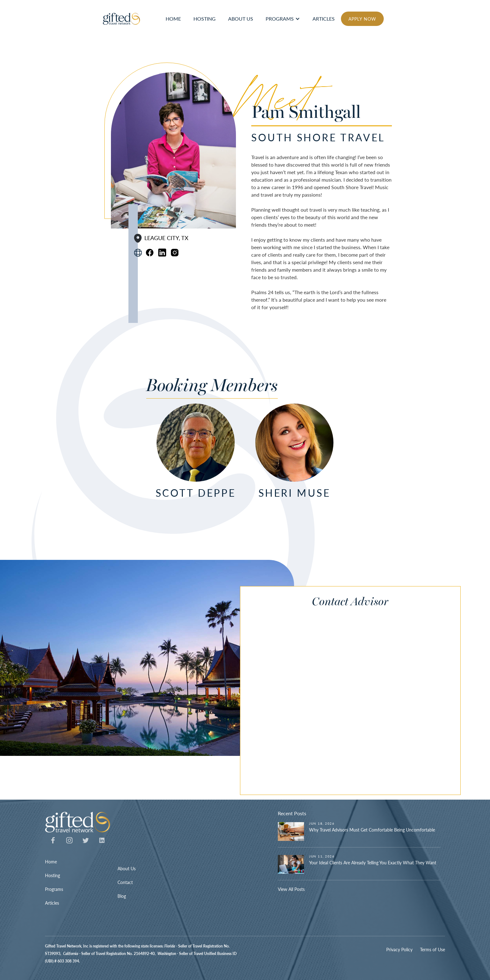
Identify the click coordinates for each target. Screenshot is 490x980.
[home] (122, 19)
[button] (283, 19)
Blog (122, 896)
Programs (280, 19)
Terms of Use (432, 949)
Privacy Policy (399, 949)
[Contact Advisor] (340, 700)
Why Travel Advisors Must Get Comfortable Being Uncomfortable (372, 830)
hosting (205, 19)
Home (51, 862)
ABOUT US (241, 19)
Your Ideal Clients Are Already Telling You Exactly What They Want (373, 862)
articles (324, 19)
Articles (52, 903)
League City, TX (166, 238)
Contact (125, 882)
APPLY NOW (362, 19)
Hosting (52, 875)
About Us (127, 868)
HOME (173, 19)
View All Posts (291, 889)
